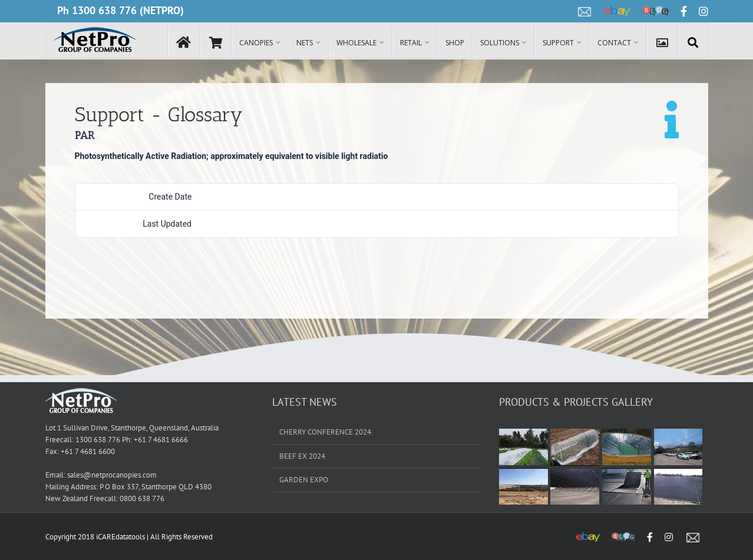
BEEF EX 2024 (302, 456)
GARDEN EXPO (304, 480)
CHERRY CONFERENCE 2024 (325, 432)
